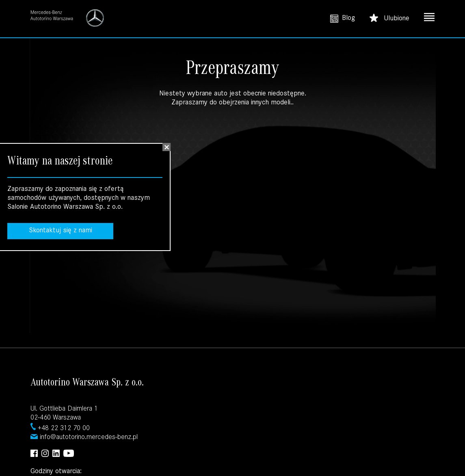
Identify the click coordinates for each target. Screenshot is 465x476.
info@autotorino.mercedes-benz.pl (89, 438)
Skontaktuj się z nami (61, 231)
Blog (343, 19)
